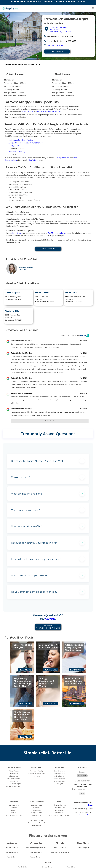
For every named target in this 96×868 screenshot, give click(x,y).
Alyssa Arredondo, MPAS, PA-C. (50, 111)
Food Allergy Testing (17, 151)
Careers (14, 810)
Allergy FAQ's (14, 781)
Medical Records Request (37, 823)
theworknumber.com (86, 815)
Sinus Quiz (59, 784)
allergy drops (16, 233)
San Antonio (34, 160)
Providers (14, 808)
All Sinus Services (59, 781)
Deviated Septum (59, 776)
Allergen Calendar (37, 813)
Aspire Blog (37, 808)
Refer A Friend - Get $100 (14, 815)
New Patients (37, 815)
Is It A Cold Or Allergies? (14, 784)
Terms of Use (59, 810)
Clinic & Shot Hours (56, 45)
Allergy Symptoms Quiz (14, 786)
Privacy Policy (59, 813)
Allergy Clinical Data (59, 805)
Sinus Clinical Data (59, 808)
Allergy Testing (14, 771)
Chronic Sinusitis (59, 773)
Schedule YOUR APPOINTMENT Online (48, 627)
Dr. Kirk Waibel (27, 111)
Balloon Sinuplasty (59, 779)
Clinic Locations (14, 805)
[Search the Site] (82, 772)
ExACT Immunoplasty (56, 233)
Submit (82, 794)
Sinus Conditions (59, 771)
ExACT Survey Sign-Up (37, 820)
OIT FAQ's (37, 776)
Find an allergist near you (48, 836)
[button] (93, 8)
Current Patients (37, 818)
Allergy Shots (14, 146)
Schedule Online (57, 52)
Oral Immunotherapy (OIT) (37, 773)
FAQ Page (50, 619)
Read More (25, 670)
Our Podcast (37, 810)
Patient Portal (37, 825)
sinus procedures (63, 158)
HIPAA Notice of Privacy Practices (59, 815)
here (83, 1)
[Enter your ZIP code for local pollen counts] (82, 789)
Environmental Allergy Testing (21, 140)
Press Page (14, 813)
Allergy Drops (14, 773)
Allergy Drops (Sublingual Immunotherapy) (26, 143)
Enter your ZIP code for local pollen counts (82, 785)
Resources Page (37, 805)
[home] (10, 8)
